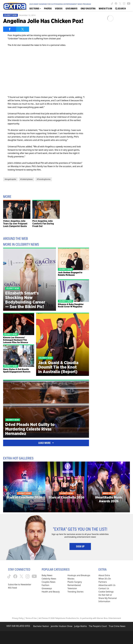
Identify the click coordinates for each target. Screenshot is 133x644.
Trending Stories (75, 592)
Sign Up (80, 546)
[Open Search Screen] (121, 8)
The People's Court (98, 626)
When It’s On (105, 579)
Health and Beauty (51, 592)
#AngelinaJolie (10, 179)
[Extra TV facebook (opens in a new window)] (116, 4)
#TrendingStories (44, 179)
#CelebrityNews (26, 179)
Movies (71, 579)
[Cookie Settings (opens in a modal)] (106, 592)
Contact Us (104, 588)
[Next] (127, 487)
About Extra (104, 575)
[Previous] (6, 487)
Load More (46, 443)
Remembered (74, 585)
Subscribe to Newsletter (20, 584)
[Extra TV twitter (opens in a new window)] (120, 4)
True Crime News (117, 626)
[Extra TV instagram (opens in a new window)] (124, 4)
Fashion (46, 585)
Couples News (49, 582)
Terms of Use (31, 618)
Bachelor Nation (41, 626)
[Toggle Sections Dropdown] (35, 8)
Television (72, 588)
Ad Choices (43, 618)
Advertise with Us (107, 585)
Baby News (47, 575)
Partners (103, 582)
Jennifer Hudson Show (62, 626)
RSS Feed (12, 588)
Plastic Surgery (75, 582)
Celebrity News (10, 15)
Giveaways (47, 588)
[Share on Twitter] (23, 29)
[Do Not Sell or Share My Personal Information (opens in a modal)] (108, 598)
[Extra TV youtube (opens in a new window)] (129, 4)
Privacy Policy (18, 618)
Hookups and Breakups (79, 575)
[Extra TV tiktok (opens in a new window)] (112, 4)
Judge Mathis (81, 626)
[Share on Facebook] (10, 29)
